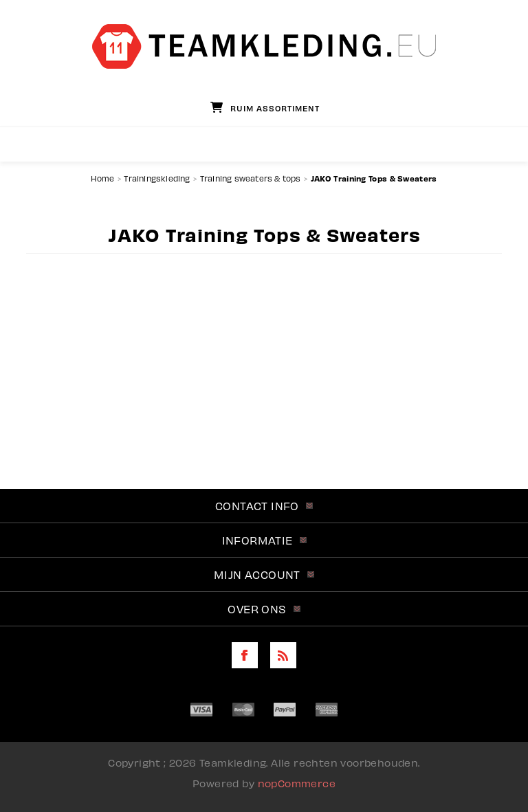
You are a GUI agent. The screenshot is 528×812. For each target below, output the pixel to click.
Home (102, 178)
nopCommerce (297, 783)
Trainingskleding (157, 178)
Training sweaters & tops (251, 178)
